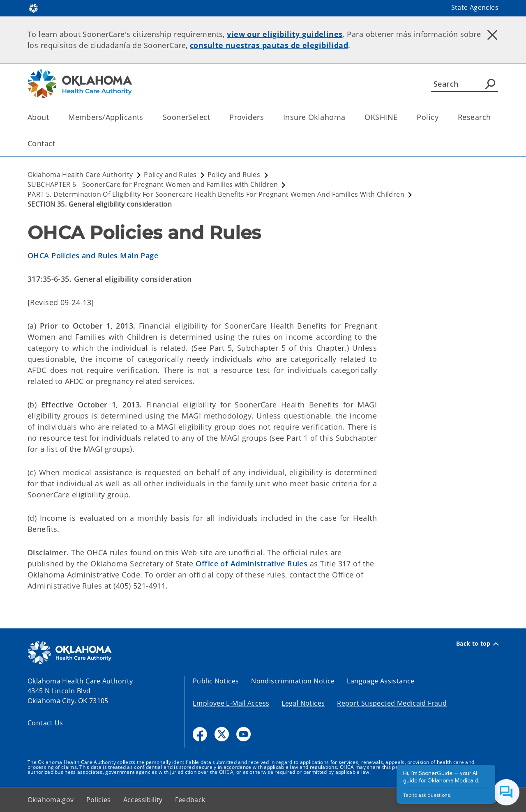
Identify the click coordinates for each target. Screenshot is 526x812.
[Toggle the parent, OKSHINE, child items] (400, 117)
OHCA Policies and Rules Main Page (93, 255)
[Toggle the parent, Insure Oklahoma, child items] (348, 117)
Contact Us (45, 723)
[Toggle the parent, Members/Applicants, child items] (146, 117)
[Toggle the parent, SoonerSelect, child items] (213, 117)
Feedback (190, 800)
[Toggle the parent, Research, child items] (493, 117)
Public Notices (216, 681)
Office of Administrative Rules (251, 564)
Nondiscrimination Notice (293, 681)
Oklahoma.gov (51, 800)
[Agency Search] (490, 84)
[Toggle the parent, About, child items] (52, 117)
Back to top (477, 644)
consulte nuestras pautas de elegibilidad (269, 45)
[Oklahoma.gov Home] (33, 8)
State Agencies (475, 7)
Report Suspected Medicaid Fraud (392, 703)
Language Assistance (381, 681)
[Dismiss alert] (492, 35)
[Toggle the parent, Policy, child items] (441, 117)
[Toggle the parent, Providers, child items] (266, 117)
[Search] (465, 84)
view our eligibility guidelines (285, 34)
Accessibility (143, 800)
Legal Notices (303, 703)
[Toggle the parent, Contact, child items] (58, 144)
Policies (99, 800)
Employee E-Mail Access (231, 703)
